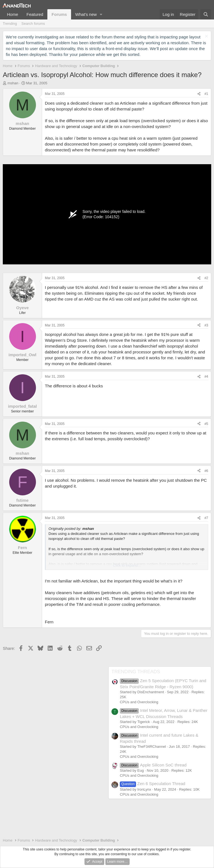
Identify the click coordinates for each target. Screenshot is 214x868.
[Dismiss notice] (206, 37)
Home (13, 14)
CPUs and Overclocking (139, 702)
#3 (206, 325)
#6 (206, 471)
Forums (59, 14)
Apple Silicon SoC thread (153, 765)
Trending (10, 24)
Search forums (33, 24)
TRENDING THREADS (136, 672)
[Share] (199, 94)
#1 (206, 94)
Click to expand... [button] (127, 565)
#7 (206, 518)
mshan (13, 83)
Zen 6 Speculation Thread (153, 784)
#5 (206, 424)
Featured (35, 14)
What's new (86, 14)
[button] (101, 14)
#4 (206, 377)
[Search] (206, 14)
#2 (206, 278)
